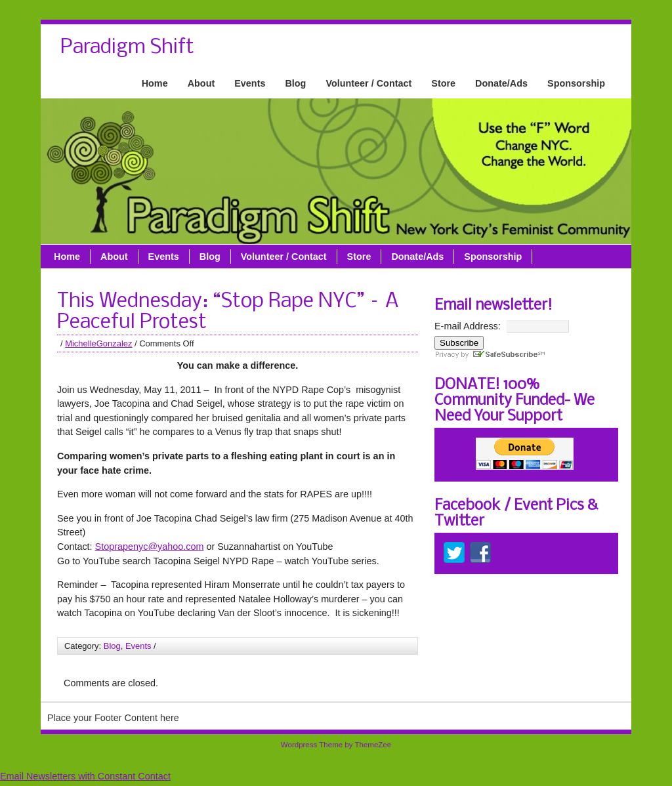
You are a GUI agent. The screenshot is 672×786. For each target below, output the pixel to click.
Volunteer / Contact (368, 83)
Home (155, 83)
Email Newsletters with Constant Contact (85, 776)
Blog (295, 83)
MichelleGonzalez (98, 343)
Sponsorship (576, 83)
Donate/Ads (501, 83)
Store (443, 83)
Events (250, 83)
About (201, 83)
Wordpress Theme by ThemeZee (336, 745)
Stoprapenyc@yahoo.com (150, 547)
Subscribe (459, 343)
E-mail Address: (468, 326)
